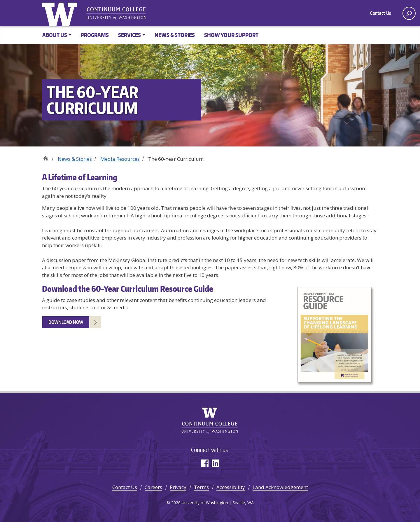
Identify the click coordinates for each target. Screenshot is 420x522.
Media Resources (120, 159)
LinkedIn (215, 463)
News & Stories (75, 159)
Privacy (178, 487)
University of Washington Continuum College (210, 421)
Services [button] (129, 35)
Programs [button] (95, 35)
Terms (201, 487)
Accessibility (231, 487)
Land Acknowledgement (280, 487)
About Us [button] (55, 35)
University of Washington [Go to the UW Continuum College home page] (61, 13)
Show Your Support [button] (231, 35)
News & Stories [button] (175, 35)
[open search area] (409, 13)
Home (46, 157)
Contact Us (380, 13)
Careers (153, 487)
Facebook (205, 463)
